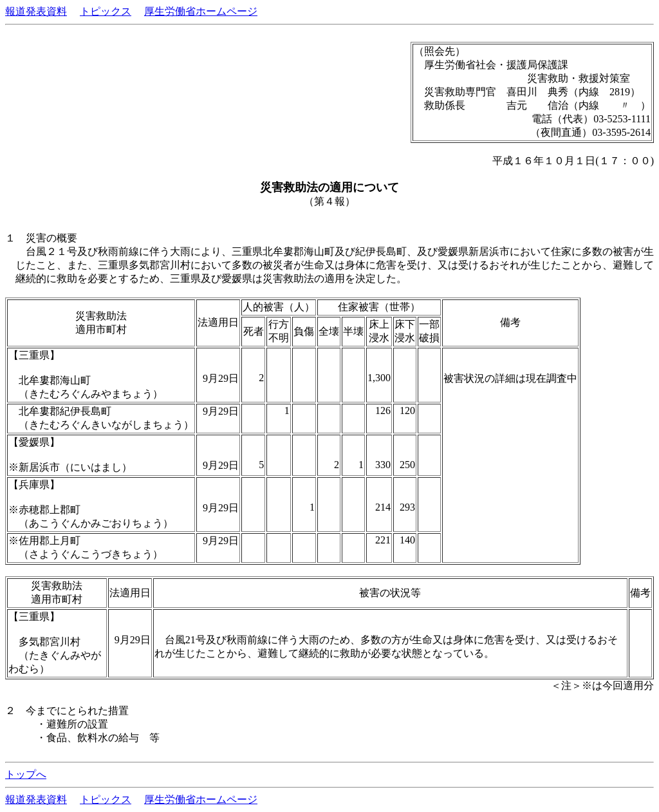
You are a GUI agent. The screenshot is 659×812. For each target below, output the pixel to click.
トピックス (106, 11)
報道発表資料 (36, 11)
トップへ (26, 774)
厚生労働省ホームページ (201, 11)
